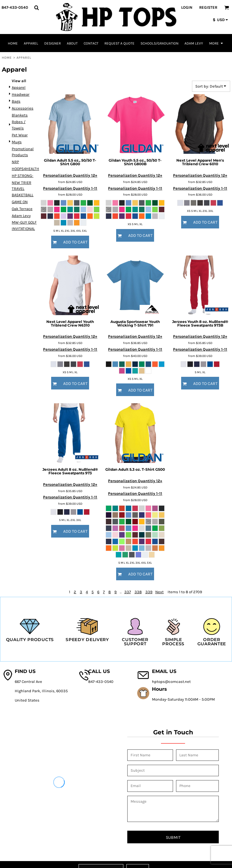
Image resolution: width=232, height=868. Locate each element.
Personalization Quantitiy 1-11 (70, 188)
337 (128, 592)
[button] (36, 8)
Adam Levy (21, 216)
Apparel (19, 87)
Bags (16, 101)
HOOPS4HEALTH (25, 169)
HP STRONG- (23, 176)
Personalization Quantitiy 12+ (70, 175)
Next (159, 592)
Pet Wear (20, 135)
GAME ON (20, 202)
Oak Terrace (22, 209)
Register (208, 7)
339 (149, 592)
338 (138, 592)
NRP (15, 162)
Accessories (23, 108)
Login (187, 7)
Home (7, 58)
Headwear (21, 94)
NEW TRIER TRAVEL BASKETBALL (23, 189)
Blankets (20, 115)
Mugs (17, 142)
